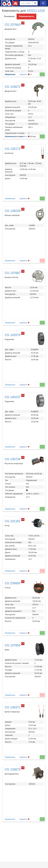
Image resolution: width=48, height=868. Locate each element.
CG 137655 (13, 645)
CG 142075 (13, 335)
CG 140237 (13, 397)
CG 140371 (13, 707)
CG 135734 (13, 459)
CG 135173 (13, 149)
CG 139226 (13, 211)
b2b (23, 23)
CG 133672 (13, 87)
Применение (10, 74)
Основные (9, 16)
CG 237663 (13, 25)
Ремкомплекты (26, 16)
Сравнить (24, 74)
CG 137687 (13, 273)
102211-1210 (36, 11)
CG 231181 (13, 521)
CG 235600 (13, 583)
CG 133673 (13, 769)
